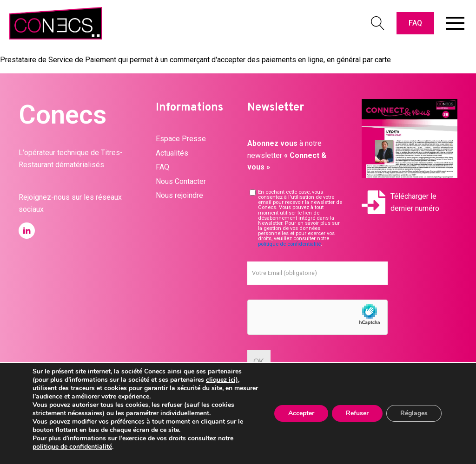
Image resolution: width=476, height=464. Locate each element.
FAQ (415, 23)
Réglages (414, 413)
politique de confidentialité (289, 244)
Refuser (357, 413)
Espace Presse (181, 139)
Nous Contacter (181, 181)
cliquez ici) (222, 380)
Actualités (172, 153)
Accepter (301, 413)
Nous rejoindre (179, 195)
